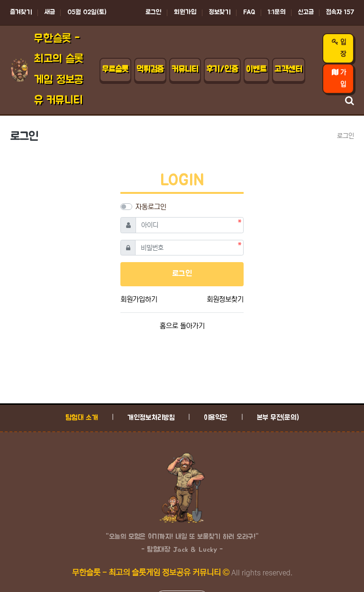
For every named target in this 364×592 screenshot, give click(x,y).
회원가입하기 (139, 299)
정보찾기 (220, 12)
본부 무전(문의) (278, 418)
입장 (339, 48)
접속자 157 (340, 12)
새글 (50, 12)
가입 (339, 78)
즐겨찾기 (21, 12)
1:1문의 (277, 12)
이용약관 (216, 418)
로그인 (154, 12)
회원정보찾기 (225, 299)
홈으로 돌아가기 (182, 326)
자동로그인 (151, 207)
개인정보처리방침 (151, 418)
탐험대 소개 (82, 418)
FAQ (249, 12)
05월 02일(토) (87, 12)
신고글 (306, 12)
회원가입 (185, 12)
